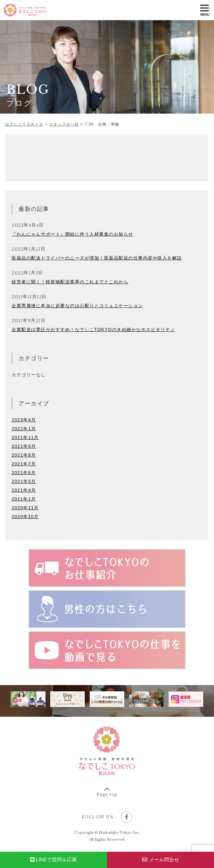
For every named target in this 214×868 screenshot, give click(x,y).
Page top (107, 794)
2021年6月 (24, 473)
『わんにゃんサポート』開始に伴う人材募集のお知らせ (72, 234)
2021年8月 (24, 455)
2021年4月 (24, 490)
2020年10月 (25, 517)
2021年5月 (24, 481)
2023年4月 (24, 420)
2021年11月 (25, 437)
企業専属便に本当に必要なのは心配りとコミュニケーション (77, 306)
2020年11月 (25, 508)
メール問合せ (161, 860)
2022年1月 (24, 429)
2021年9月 (24, 446)
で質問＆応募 (54, 860)
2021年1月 (24, 499)
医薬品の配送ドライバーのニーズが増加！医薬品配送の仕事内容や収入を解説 (97, 258)
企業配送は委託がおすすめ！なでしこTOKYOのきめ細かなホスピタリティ (93, 330)
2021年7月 (24, 464)
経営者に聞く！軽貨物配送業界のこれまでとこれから (70, 282)
